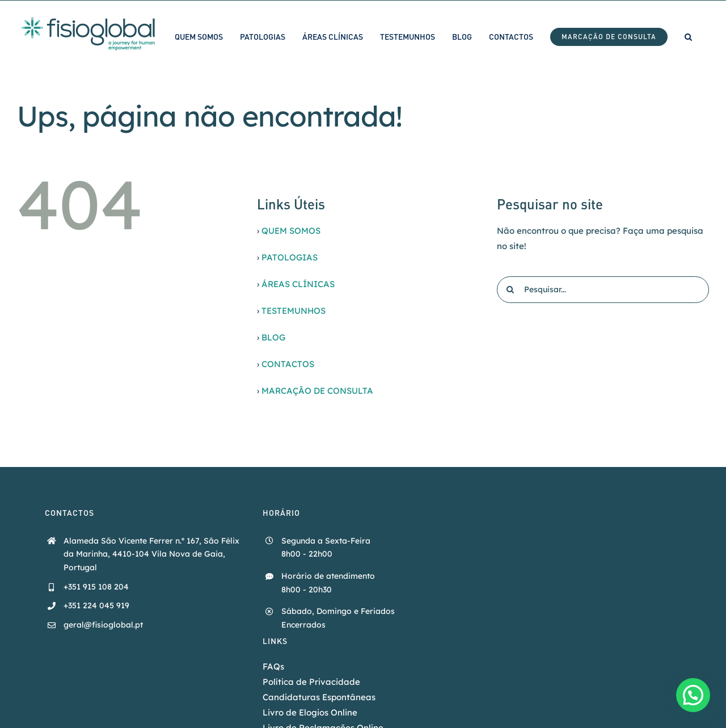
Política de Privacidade (311, 682)
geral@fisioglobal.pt (103, 625)
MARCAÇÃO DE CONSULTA (317, 391)
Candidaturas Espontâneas (319, 697)
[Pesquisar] (510, 290)
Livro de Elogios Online (310, 712)
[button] (688, 37)
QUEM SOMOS (291, 231)
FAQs (273, 666)
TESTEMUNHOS (294, 311)
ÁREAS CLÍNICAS (298, 284)
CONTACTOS (288, 364)
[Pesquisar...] (603, 290)
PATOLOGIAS (290, 257)
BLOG (273, 337)
